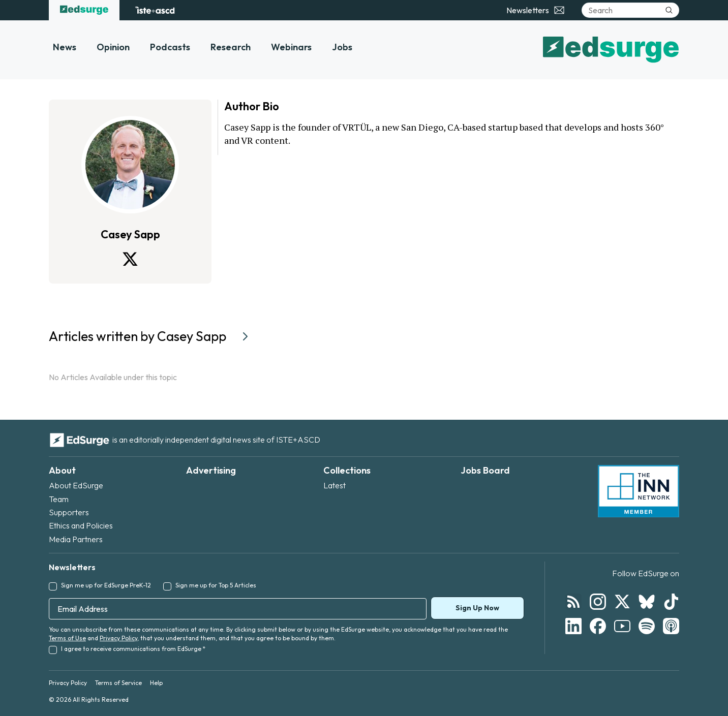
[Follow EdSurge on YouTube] (622, 626)
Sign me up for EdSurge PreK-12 (106, 585)
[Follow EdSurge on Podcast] (671, 626)
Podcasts (170, 47)
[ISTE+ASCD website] (155, 10)
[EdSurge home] (84, 10)
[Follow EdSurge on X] (622, 602)
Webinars (291, 47)
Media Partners (76, 539)
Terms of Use (67, 638)
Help (156, 683)
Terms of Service (118, 683)
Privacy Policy (118, 638)
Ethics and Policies (81, 525)
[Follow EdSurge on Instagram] (598, 602)
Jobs (342, 47)
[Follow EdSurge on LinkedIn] (573, 626)
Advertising (211, 470)
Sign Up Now (477, 608)
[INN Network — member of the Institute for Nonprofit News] (639, 491)
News (65, 47)
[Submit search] (669, 10)
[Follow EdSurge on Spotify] (647, 626)
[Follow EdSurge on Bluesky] (647, 602)
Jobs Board (485, 470)
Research (231, 47)
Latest (335, 485)
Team (59, 499)
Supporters (69, 512)
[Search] (630, 10)
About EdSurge (76, 485)
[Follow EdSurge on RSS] (573, 602)
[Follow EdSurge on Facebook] (598, 626)
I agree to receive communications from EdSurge (133, 649)
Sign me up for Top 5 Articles (216, 585)
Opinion (113, 47)
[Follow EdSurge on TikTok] (671, 602)
